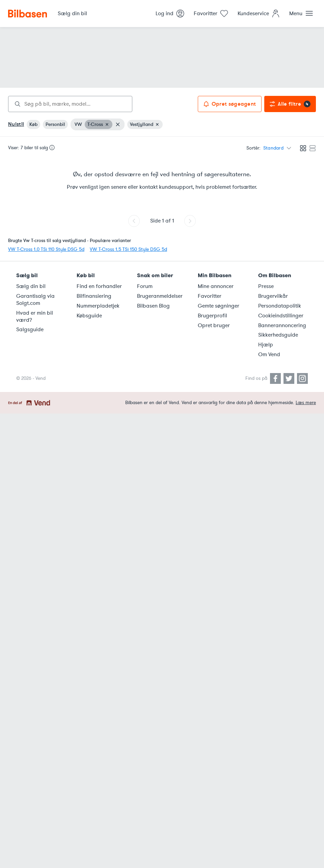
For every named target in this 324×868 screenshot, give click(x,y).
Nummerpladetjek (98, 306)
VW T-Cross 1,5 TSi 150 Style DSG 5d (128, 249)
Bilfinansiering (94, 296)
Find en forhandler (99, 286)
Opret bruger (214, 325)
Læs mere (306, 403)
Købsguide (89, 316)
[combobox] (70, 104)
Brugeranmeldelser (160, 296)
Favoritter (210, 296)
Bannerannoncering (282, 325)
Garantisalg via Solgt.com (35, 300)
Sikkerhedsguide (278, 335)
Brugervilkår (273, 296)
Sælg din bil (31, 286)
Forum (145, 286)
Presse (266, 286)
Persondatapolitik (280, 306)
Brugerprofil (212, 316)
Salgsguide (30, 330)
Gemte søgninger (219, 306)
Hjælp (266, 345)
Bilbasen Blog (153, 306)
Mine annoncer (216, 286)
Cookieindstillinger (281, 316)
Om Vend (269, 354)
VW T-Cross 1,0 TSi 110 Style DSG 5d (46, 249)
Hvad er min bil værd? (35, 317)
